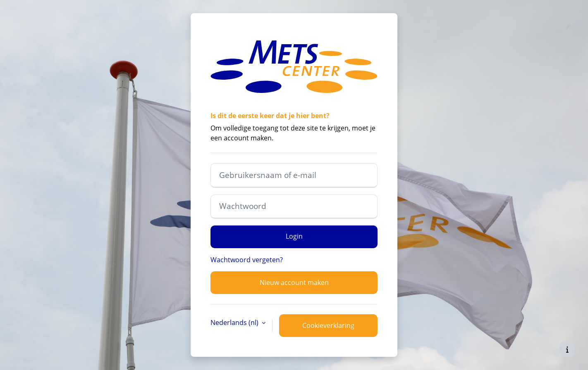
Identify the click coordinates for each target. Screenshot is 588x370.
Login (294, 236)
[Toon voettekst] (567, 349)
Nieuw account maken (294, 282)
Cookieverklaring (328, 325)
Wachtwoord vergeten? (247, 260)
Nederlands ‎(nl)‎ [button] (235, 323)
